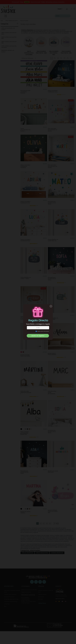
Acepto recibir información (42, 331)
